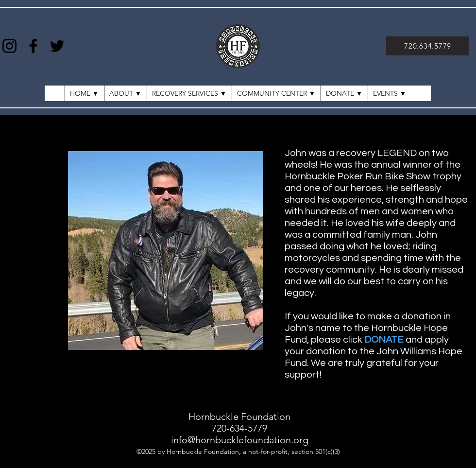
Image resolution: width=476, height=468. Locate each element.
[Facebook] (33, 46)
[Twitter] (57, 46)
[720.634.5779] (428, 46)
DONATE (384, 340)
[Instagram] (9, 46)
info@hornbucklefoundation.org (240, 440)
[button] (390, 93)
